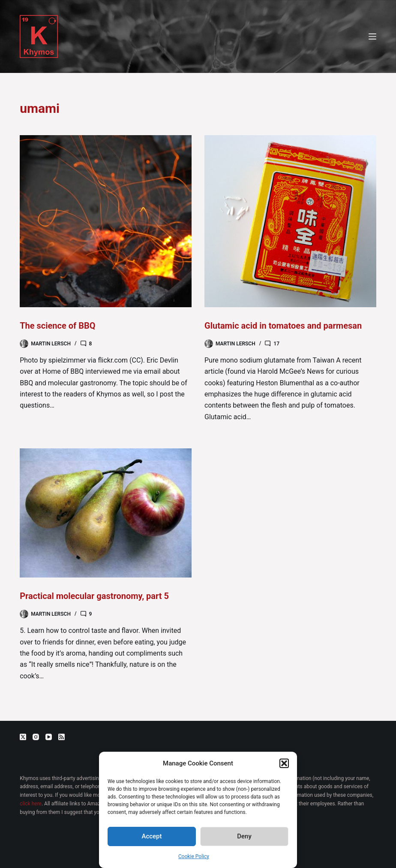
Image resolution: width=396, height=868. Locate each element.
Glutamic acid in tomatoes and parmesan (283, 326)
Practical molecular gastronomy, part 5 (94, 596)
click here (31, 804)
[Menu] (372, 36)
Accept (151, 836)
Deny (244, 836)
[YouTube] (49, 737)
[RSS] (61, 737)
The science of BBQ (57, 326)
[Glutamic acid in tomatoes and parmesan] (290, 221)
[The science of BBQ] (106, 221)
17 (276, 344)
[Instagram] (36, 737)
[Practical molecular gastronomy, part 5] (106, 513)
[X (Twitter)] (23, 737)
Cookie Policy (194, 856)
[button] (284, 763)
